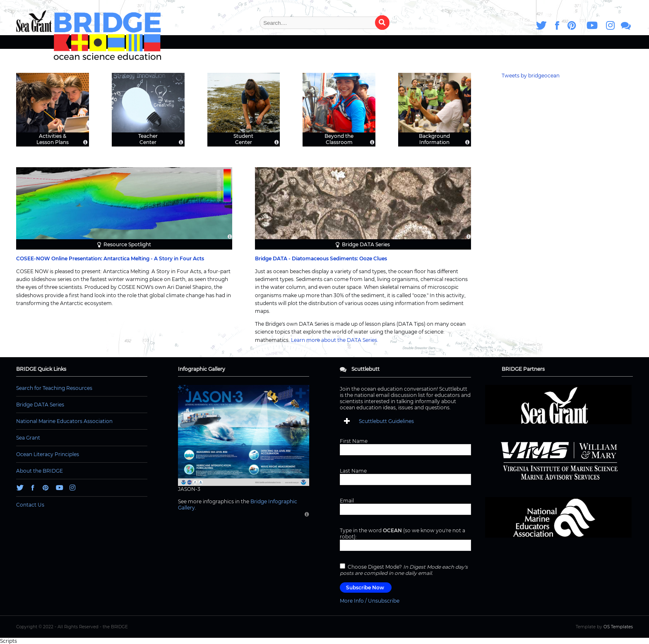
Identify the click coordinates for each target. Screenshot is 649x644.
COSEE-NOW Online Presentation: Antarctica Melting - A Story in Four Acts (110, 258)
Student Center (243, 139)
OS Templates (618, 627)
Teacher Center (148, 139)
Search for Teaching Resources (54, 388)
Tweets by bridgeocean (531, 76)
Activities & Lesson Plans (53, 139)
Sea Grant (28, 438)
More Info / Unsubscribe (370, 601)
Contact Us (30, 505)
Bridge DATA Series (366, 244)
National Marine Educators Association (64, 421)
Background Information (434, 139)
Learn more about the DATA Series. (335, 340)
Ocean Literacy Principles (48, 454)
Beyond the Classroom (339, 139)
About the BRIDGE (40, 471)
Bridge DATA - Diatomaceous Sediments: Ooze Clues (321, 258)
